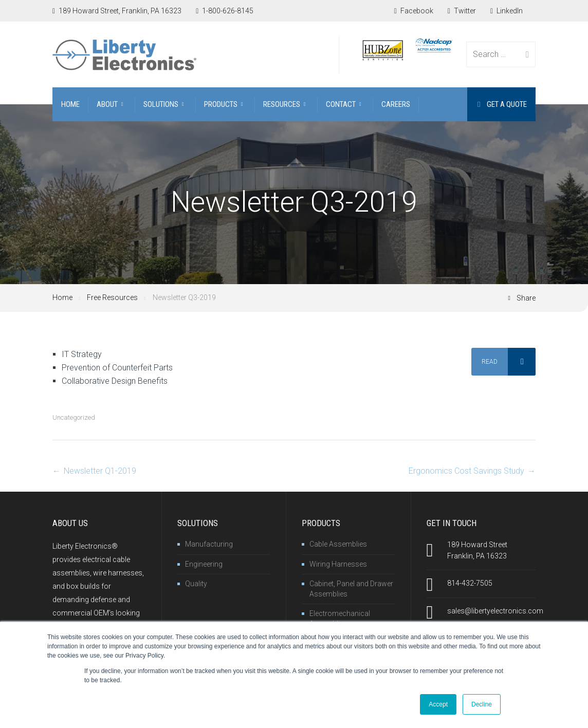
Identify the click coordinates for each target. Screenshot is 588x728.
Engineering (204, 564)
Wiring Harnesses (338, 564)
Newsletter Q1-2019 (100, 471)
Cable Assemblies (338, 544)
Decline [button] (482, 704)
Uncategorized (74, 417)
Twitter (462, 11)
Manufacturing (209, 544)
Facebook (414, 11)
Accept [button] (438, 704)
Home (62, 297)
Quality (196, 584)
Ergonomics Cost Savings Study (466, 471)
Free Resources (112, 297)
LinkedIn (507, 11)
